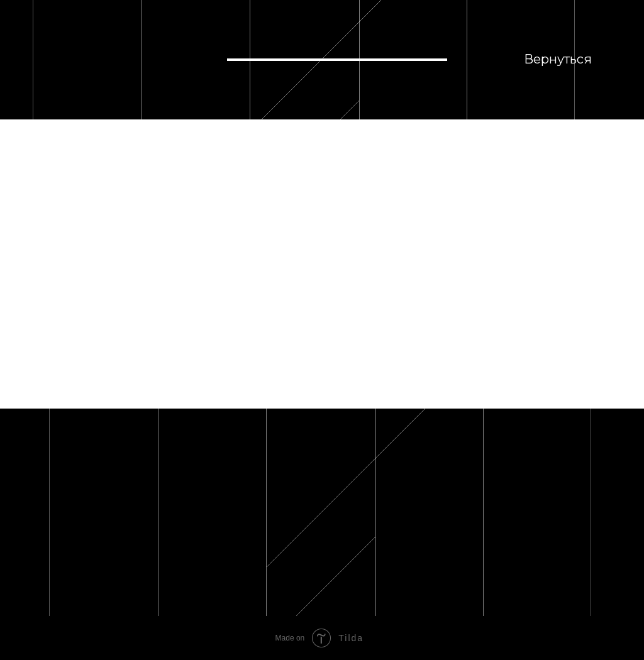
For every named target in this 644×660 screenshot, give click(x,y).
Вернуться (558, 59)
